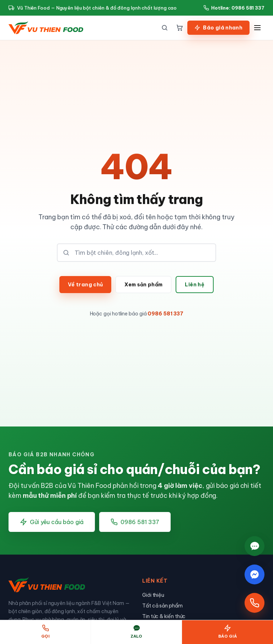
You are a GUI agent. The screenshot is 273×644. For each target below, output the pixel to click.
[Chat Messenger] (255, 574)
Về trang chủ (85, 285)
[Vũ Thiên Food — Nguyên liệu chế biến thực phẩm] (46, 28)
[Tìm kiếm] (165, 28)
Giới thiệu (153, 595)
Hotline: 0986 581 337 (234, 8)
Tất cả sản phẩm (162, 606)
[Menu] (257, 28)
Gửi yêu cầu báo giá (52, 522)
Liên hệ (194, 285)
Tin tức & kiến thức (164, 616)
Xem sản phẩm (143, 285)
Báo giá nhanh (218, 28)
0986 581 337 (165, 314)
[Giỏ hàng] (180, 28)
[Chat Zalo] (255, 545)
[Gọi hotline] (255, 603)
